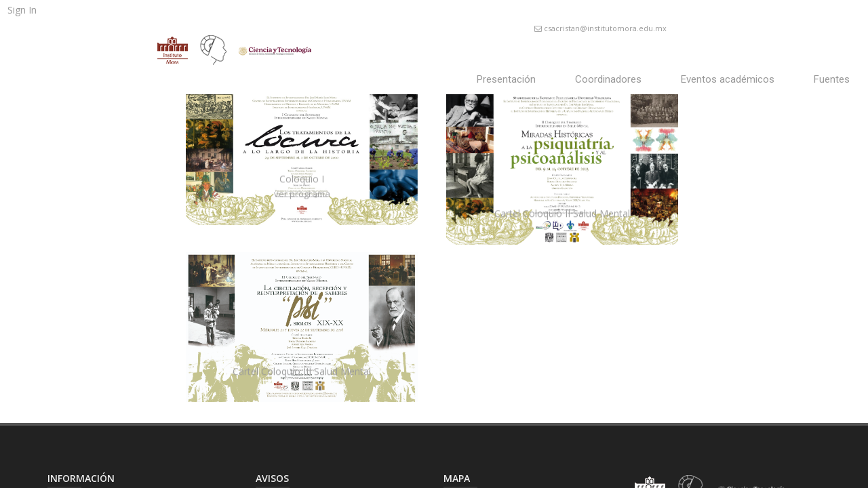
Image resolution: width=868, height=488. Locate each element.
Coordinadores (608, 79)
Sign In (22, 10)
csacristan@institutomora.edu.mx (600, 28)
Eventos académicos (728, 79)
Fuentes (832, 79)
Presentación (506, 79)
